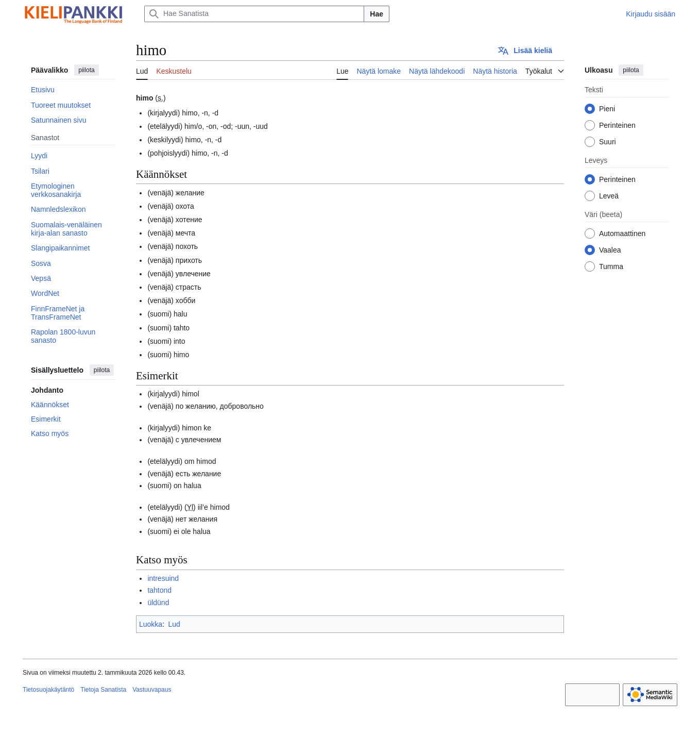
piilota (86, 70)
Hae (377, 14)
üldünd (158, 603)
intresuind (163, 578)
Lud (174, 624)
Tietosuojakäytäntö (48, 690)
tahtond (159, 590)
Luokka (151, 624)
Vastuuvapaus (152, 690)
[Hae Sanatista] (254, 14)
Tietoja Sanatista (103, 690)
